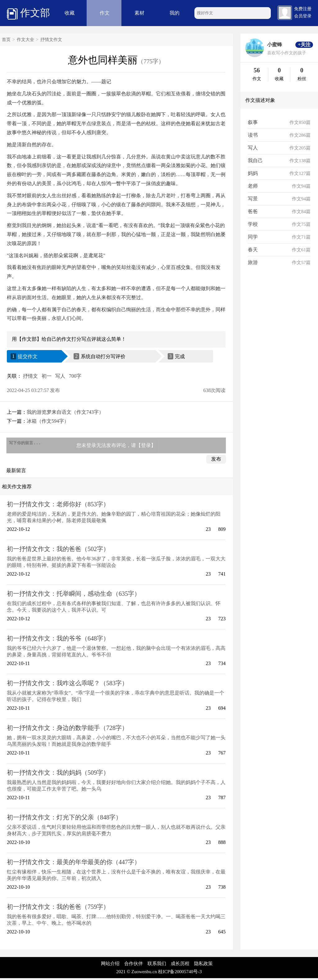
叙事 (253, 122)
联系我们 (157, 965)
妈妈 (253, 173)
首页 (6, 40)
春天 (253, 250)
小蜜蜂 (275, 45)
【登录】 (146, 446)
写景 (253, 199)
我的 (175, 13)
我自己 (255, 160)
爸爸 (253, 211)
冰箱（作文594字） (48, 421)
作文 (105, 13)
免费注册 (303, 9)
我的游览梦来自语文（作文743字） (65, 412)
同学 (253, 237)
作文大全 (25, 40)
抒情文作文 (51, 40)
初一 (47, 376)
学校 (253, 224)
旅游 (253, 262)
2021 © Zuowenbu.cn (136, 973)
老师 (253, 186)
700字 (75, 376)
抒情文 (30, 376)
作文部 (28, 13)
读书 (253, 135)
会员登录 (303, 16)
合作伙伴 (134, 965)
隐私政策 (203, 965)
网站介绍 (110, 965)
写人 (60, 376)
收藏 (70, 13)
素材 (139, 13)
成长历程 (180, 965)
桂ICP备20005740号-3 (180, 973)
